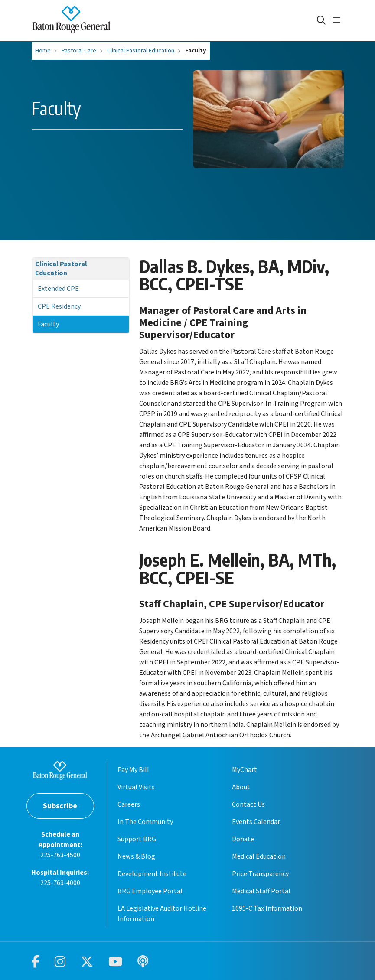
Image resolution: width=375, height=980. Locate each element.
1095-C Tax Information (267, 908)
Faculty (48, 324)
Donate (243, 839)
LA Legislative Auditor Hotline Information (162, 914)
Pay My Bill (133, 770)
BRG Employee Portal (150, 891)
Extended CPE (58, 289)
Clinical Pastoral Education (61, 269)
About (241, 787)
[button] (338, 20)
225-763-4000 (60, 883)
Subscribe (60, 806)
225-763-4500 (60, 855)
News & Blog (136, 856)
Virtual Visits (136, 787)
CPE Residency (59, 306)
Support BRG (137, 839)
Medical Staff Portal (261, 891)
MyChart (245, 770)
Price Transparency (260, 874)
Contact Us (248, 804)
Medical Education (259, 856)
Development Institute (152, 874)
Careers (129, 804)
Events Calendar (256, 822)
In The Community (145, 822)
